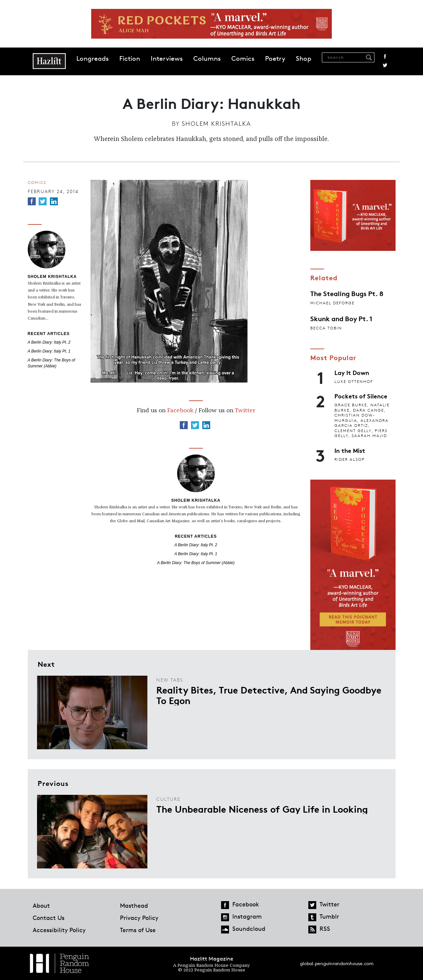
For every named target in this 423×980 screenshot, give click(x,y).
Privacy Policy (139, 918)
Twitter (385, 65)
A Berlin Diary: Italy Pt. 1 (49, 351)
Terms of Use (138, 930)
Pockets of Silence (361, 396)
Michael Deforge (332, 303)
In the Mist (350, 450)
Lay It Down (352, 372)
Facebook (385, 56)
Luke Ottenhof (354, 381)
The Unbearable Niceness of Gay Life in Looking (262, 809)
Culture (168, 799)
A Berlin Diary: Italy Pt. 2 (49, 342)
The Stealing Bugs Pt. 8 (347, 293)
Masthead (134, 905)
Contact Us (49, 918)
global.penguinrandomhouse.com (337, 963)
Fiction (130, 58)
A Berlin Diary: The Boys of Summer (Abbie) (196, 563)
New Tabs (170, 680)
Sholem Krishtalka (216, 123)
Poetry (275, 58)
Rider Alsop (350, 459)
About (41, 905)
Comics (243, 58)
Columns (207, 58)
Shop (304, 58)
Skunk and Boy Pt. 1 (341, 318)
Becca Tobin (326, 328)
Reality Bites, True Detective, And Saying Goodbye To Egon (269, 695)
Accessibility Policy (59, 930)
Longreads (93, 58)
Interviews (167, 58)
